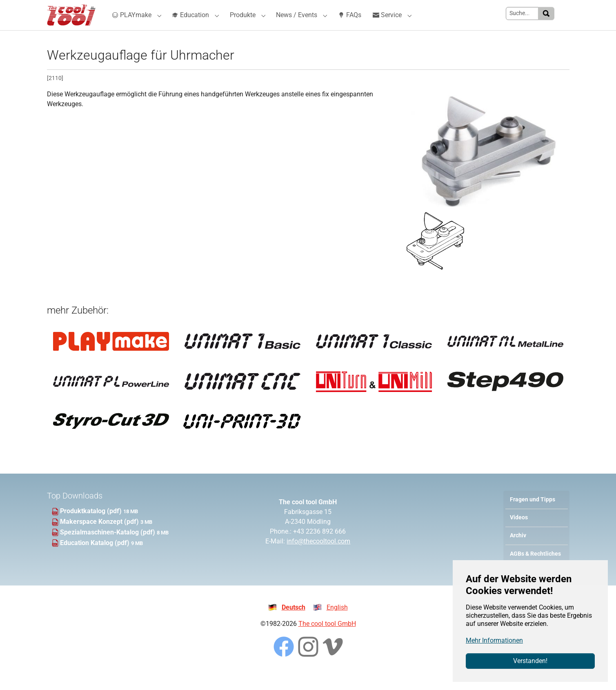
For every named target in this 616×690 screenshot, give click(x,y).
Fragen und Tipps (533, 514)
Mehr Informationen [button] (494, 640)
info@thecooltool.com (318, 556)
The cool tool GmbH (327, 638)
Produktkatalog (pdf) (92, 526)
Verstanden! (530, 661)
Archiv (518, 550)
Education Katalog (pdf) (96, 558)
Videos (519, 532)
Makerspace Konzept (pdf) (100, 536)
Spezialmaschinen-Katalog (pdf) (108, 547)
